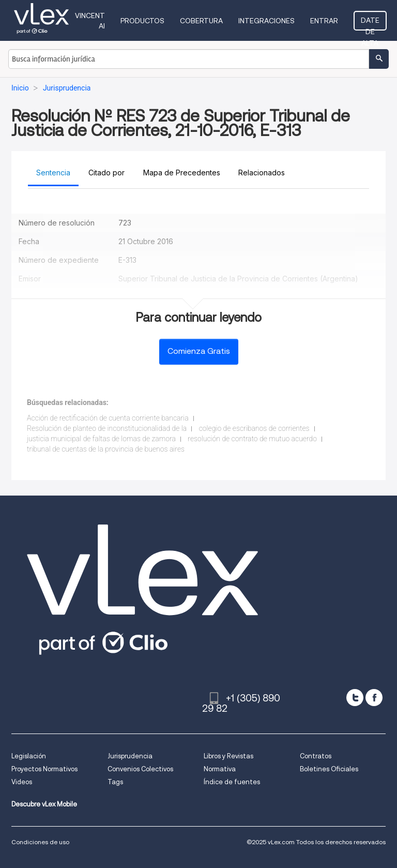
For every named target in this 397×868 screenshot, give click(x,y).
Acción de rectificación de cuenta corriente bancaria (108, 418)
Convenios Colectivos (140, 769)
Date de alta (370, 23)
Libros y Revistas (228, 756)
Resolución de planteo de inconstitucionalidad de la (107, 428)
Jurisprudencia (130, 756)
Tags (115, 782)
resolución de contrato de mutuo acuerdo (252, 439)
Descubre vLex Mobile (44, 804)
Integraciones (266, 21)
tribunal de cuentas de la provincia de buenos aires (106, 449)
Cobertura (201, 21)
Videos (22, 782)
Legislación (29, 756)
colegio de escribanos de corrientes (254, 428)
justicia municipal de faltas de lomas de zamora (101, 439)
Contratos (316, 756)
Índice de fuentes (232, 782)
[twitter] (355, 698)
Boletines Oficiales (329, 769)
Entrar (324, 21)
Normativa (220, 769)
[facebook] (374, 698)
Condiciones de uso (40, 842)
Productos (142, 21)
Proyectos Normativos (44, 769)
